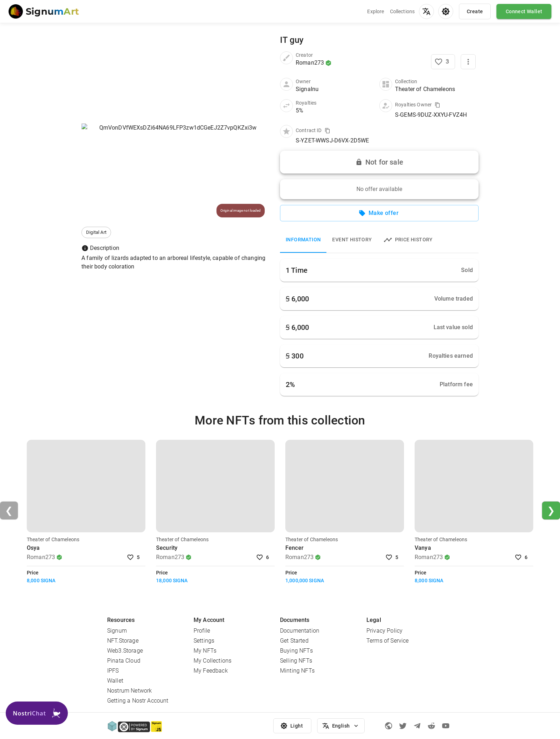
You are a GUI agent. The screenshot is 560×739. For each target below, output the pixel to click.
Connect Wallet (524, 11)
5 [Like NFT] (134, 557)
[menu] (426, 11)
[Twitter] (403, 726)
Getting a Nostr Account (138, 701)
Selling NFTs (296, 661)
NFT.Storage (123, 641)
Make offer (379, 213)
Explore (376, 11)
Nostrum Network (129, 691)
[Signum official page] (389, 726)
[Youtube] (446, 726)
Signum (117, 631)
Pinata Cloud (124, 661)
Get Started (294, 641)
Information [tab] (303, 240)
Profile (202, 631)
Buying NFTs (296, 651)
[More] (468, 62)
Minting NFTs (297, 671)
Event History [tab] (352, 240)
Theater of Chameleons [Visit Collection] (53, 539)
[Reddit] (431, 726)
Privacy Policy (384, 631)
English (341, 726)
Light (292, 726)
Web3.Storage (125, 651)
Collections (402, 11)
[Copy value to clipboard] (437, 105)
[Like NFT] (443, 62)
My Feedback (211, 671)
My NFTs (205, 651)
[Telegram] (417, 726)
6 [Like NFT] (263, 557)
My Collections (212, 661)
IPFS (113, 671)
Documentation (300, 631)
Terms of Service (387, 641)
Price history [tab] (408, 240)
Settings (204, 641)
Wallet (115, 681)
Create (475, 11)
